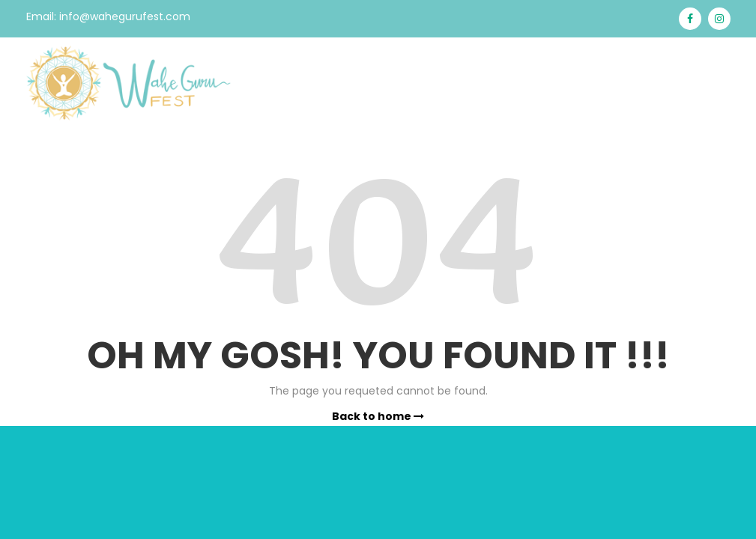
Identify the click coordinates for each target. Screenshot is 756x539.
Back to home (378, 416)
